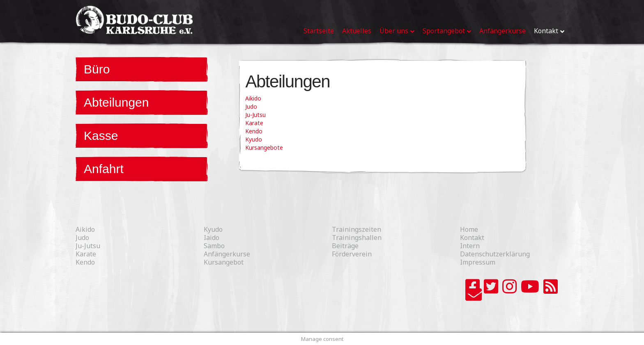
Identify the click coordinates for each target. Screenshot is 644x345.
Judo (251, 106)
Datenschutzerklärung (495, 254)
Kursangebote (264, 147)
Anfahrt (104, 169)
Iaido (212, 238)
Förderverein (352, 254)
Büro (97, 69)
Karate (254, 123)
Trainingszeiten (356, 229)
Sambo (214, 246)
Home (469, 229)
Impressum (478, 262)
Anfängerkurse (227, 254)
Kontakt (472, 238)
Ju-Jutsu (255, 115)
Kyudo (254, 139)
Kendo (254, 131)
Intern (470, 246)
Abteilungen (116, 102)
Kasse (101, 136)
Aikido (253, 98)
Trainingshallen (357, 238)
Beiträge (345, 246)
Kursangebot (224, 262)
